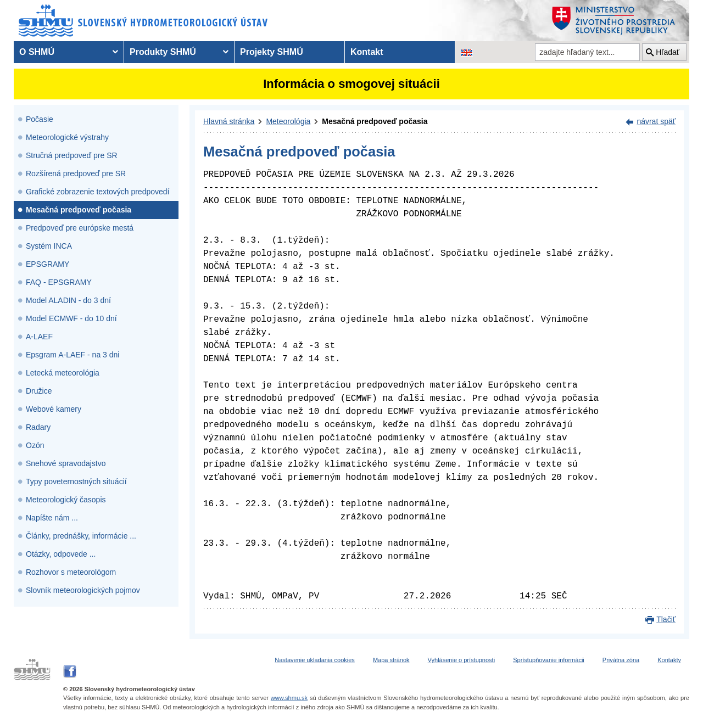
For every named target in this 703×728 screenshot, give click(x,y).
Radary (38, 427)
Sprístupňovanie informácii (549, 660)
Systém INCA (49, 246)
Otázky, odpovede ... (61, 554)
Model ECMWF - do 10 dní (71, 318)
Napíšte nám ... (52, 518)
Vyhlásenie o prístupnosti (462, 660)
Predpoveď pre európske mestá (80, 228)
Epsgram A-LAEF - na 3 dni (72, 355)
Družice (39, 391)
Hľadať (668, 52)
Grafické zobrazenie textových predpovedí (97, 192)
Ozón (35, 445)
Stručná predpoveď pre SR (72, 155)
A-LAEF (39, 337)
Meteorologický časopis (66, 500)
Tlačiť (666, 619)
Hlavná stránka (229, 121)
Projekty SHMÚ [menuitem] (272, 52)
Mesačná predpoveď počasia (79, 210)
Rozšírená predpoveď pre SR (76, 173)
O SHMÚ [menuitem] (37, 52)
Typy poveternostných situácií (76, 481)
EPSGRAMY (48, 264)
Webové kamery (54, 409)
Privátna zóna (621, 660)
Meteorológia (288, 121)
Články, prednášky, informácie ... (81, 536)
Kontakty (669, 660)
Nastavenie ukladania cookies (315, 660)
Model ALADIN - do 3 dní (68, 300)
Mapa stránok (391, 660)
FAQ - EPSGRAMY (59, 282)
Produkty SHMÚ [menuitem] (163, 52)
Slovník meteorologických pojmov (83, 590)
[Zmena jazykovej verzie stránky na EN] (467, 52)
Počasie (40, 119)
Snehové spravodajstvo (66, 463)
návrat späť (656, 121)
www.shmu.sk (289, 698)
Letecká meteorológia (63, 373)
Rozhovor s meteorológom (71, 572)
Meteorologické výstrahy (67, 137)
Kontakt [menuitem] (367, 52)
